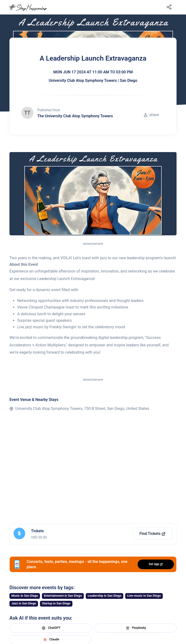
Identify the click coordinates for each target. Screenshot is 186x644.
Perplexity (135, 628)
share (151, 115)
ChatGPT (51, 628)
